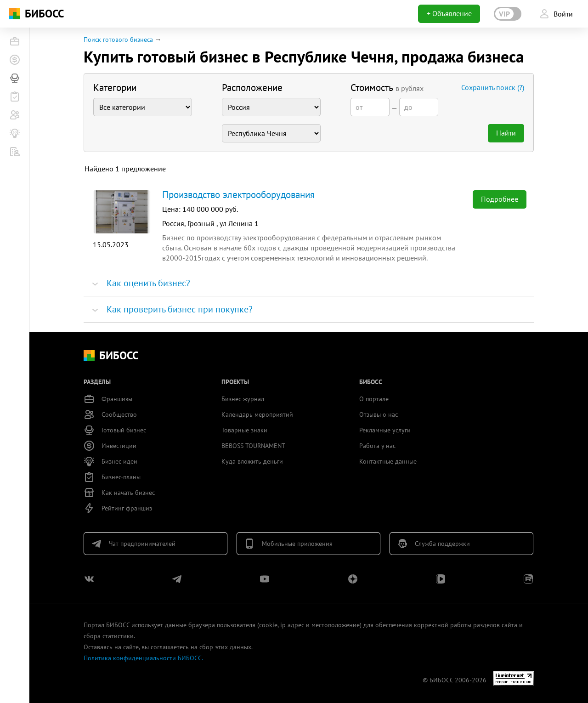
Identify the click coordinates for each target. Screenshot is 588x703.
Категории (115, 88)
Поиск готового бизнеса (118, 40)
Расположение (252, 88)
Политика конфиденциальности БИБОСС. (143, 658)
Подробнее (500, 199)
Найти (506, 133)
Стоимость (387, 88)
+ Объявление (449, 13)
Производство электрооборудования (238, 195)
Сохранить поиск (493, 87)
